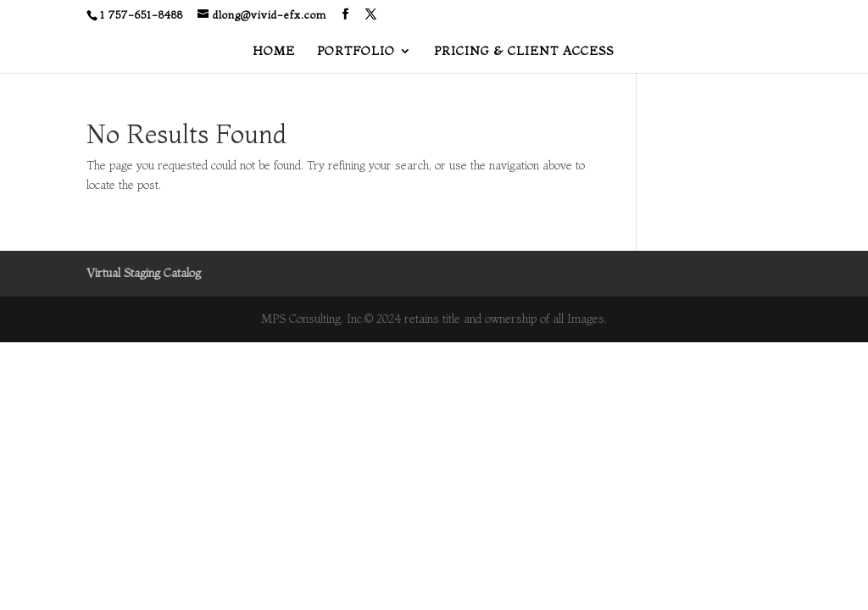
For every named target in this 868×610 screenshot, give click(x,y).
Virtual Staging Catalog (144, 273)
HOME (274, 52)
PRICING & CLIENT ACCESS (524, 52)
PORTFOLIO (356, 52)
